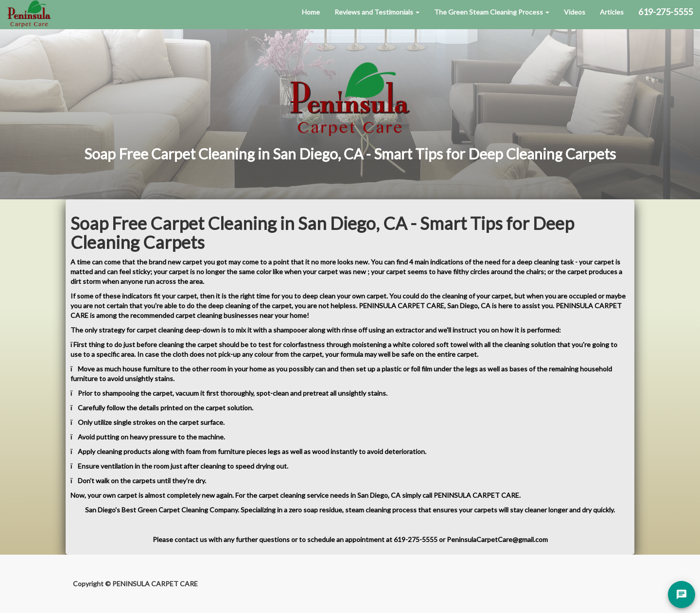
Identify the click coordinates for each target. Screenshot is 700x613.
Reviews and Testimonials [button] (377, 12)
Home (311, 12)
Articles (612, 12)
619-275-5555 (416, 539)
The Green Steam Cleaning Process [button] (492, 12)
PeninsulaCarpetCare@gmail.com (497, 539)
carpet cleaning (282, 495)
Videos (575, 12)
